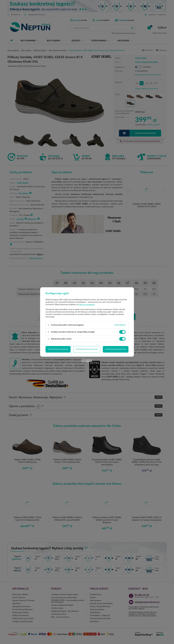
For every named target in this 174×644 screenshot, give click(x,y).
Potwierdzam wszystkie (116, 349)
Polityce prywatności (87, 305)
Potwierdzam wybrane (58, 349)
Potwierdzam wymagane (87, 349)
